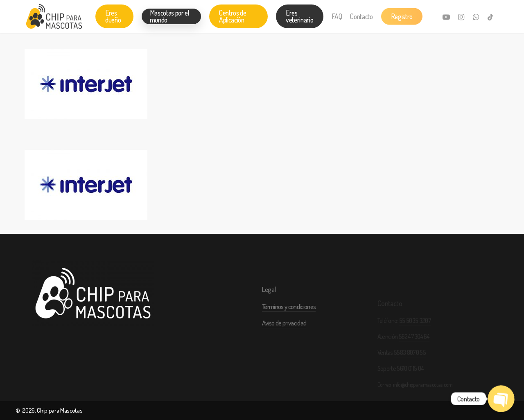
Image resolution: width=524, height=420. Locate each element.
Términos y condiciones (289, 322)
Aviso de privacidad (284, 338)
